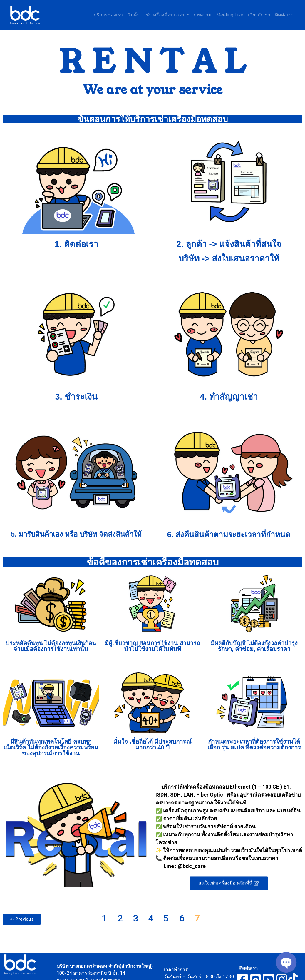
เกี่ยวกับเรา (259, 15)
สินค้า (134, 15)
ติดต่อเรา (284, 15)
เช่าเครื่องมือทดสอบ (165, 15)
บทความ (203, 15)
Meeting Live (230, 15)
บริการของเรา (108, 15)
